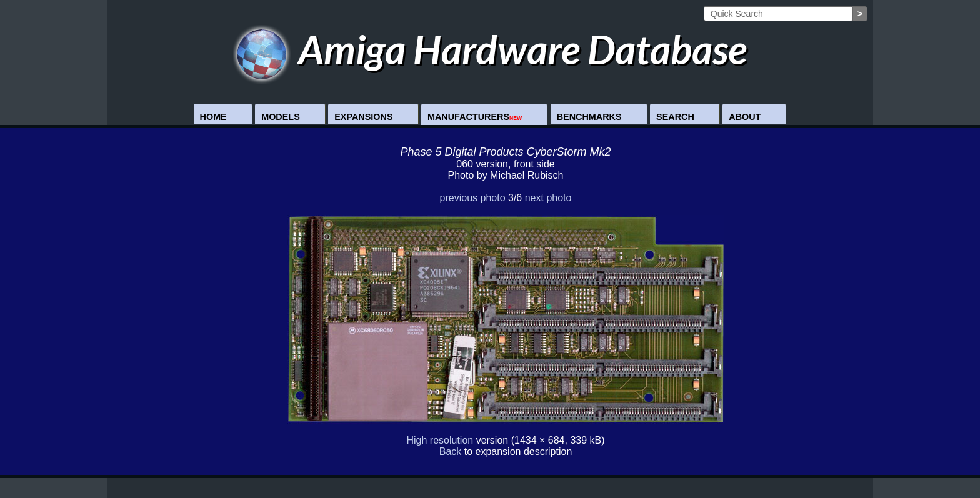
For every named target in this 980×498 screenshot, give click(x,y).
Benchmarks (589, 117)
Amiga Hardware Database (490, 49)
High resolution (440, 440)
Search (675, 117)
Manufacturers (475, 117)
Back (451, 451)
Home (213, 117)
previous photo (473, 198)
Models (281, 117)
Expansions (363, 117)
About (745, 117)
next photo (548, 198)
